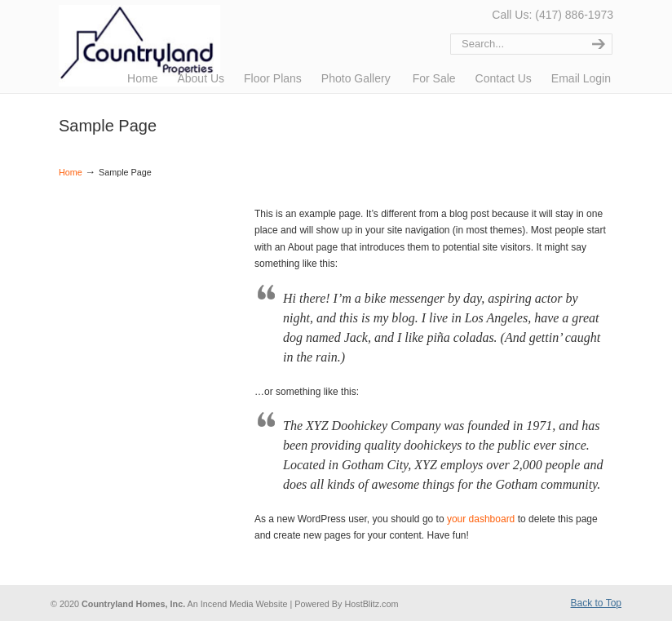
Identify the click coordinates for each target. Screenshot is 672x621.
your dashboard (481, 519)
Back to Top (596, 603)
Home (71, 172)
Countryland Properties (203, 46)
